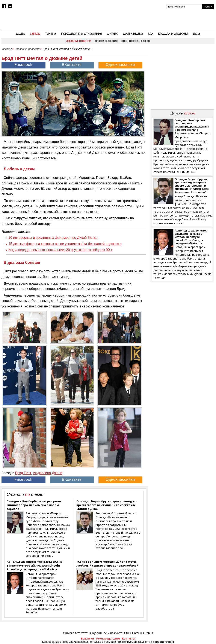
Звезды (35, 34)
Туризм (51, 34)
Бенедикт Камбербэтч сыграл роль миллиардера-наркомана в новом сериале (34, 505)
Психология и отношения (82, 34)
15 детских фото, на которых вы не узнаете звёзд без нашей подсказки (65, 244)
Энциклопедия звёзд (136, 41)
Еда (150, 34)
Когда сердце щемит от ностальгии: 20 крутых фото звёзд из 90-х (60, 250)
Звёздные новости (79, 41)
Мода (20, 34)
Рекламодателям (108, 639)
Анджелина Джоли (48, 473)
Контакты (129, 639)
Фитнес (113, 34)
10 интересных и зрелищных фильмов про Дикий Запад (53, 238)
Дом (196, 34)
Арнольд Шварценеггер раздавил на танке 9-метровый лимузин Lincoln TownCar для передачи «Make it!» (35, 565)
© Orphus (147, 633)
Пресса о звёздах (106, 41)
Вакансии (87, 639)
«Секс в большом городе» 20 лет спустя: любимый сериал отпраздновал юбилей (107, 564)
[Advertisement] (182, 79)
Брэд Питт (23, 473)
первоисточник (163, 642)
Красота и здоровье (173, 34)
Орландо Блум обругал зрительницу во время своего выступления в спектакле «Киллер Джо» (106, 505)
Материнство (133, 34)
